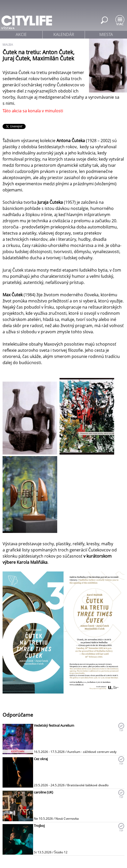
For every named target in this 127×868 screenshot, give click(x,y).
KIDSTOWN (18, 751)
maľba (8, 45)
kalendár (64, 34)
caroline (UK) (43, 792)
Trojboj (39, 826)
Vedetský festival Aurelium (54, 725)
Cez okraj (41, 759)
